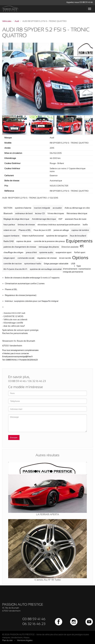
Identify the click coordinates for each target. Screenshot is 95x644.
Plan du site (7, 640)
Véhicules (7, 21)
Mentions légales (25, 640)
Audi (17, 21)
